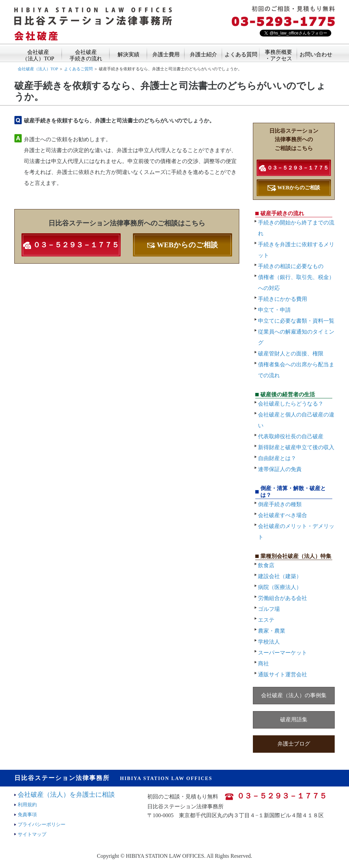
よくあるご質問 (78, 69)
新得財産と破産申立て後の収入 (296, 447)
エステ (266, 620)
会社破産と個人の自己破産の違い (296, 420)
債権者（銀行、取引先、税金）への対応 (296, 283)
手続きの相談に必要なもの (291, 266)
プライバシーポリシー (42, 824)
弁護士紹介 (203, 54)
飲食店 (266, 565)
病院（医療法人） (280, 587)
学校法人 (269, 642)
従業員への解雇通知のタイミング (296, 337)
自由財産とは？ (277, 458)
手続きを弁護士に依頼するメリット (296, 250)
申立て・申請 (274, 310)
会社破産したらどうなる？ (291, 404)
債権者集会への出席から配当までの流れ (296, 370)
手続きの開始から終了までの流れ (296, 228)
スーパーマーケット (283, 653)
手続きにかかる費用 (283, 299)
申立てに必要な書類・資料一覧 (296, 321)
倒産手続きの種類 (280, 504)
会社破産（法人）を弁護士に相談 (66, 795)
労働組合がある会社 (283, 598)
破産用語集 (294, 719)
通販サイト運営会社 (283, 674)
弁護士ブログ (294, 744)
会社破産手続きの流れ (86, 53)
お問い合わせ (316, 54)
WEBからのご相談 (183, 245)
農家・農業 (272, 631)
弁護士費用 (166, 54)
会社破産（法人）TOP (38, 53)
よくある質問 (241, 54)
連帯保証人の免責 (280, 469)
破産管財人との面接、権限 (291, 354)
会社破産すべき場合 (283, 515)
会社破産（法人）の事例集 (294, 695)
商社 (263, 664)
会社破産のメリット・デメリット (296, 532)
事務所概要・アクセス (278, 53)
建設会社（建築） (280, 576)
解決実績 (128, 54)
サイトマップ (32, 834)
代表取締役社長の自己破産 (291, 436)
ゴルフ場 (269, 609)
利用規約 (27, 805)
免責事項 (27, 814)
